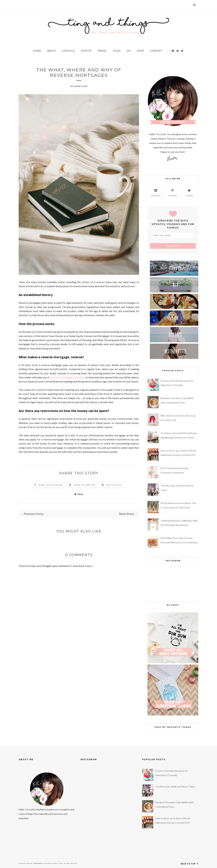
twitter (189, 192)
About (51, 51)
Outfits (86, 51)
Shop (141, 51)
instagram (156, 192)
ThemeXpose (38, 863)
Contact (156, 51)
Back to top (190, 864)
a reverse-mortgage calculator (67, 377)
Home (37, 51)
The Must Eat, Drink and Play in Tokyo (175, 787)
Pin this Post (114, 485)
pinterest (172, 192)
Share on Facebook (50, 485)
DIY (129, 51)
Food (117, 51)
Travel (102, 51)
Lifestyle (68, 51)
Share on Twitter (84, 485)
